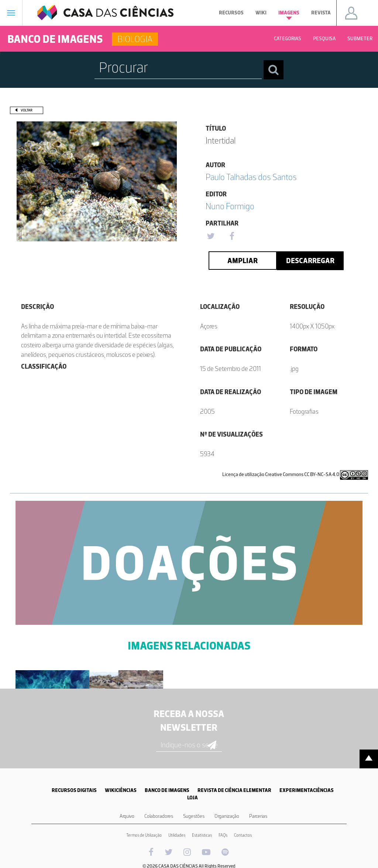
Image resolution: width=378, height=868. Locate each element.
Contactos (243, 835)
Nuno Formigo (230, 206)
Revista (321, 13)
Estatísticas (202, 835)
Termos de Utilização (144, 835)
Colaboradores (159, 816)
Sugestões (194, 816)
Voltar (27, 110)
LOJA (193, 798)
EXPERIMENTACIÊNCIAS (307, 790)
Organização (227, 816)
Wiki (261, 13)
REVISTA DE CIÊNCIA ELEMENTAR (234, 790)
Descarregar (310, 261)
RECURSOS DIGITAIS (74, 790)
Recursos (231, 13)
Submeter (360, 39)
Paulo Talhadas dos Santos (251, 177)
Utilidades (177, 835)
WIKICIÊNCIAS (121, 790)
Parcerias (258, 816)
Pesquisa (324, 39)
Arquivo (127, 816)
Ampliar (243, 261)
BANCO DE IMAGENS (167, 790)
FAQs (223, 835)
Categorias (288, 39)
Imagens (289, 15)
